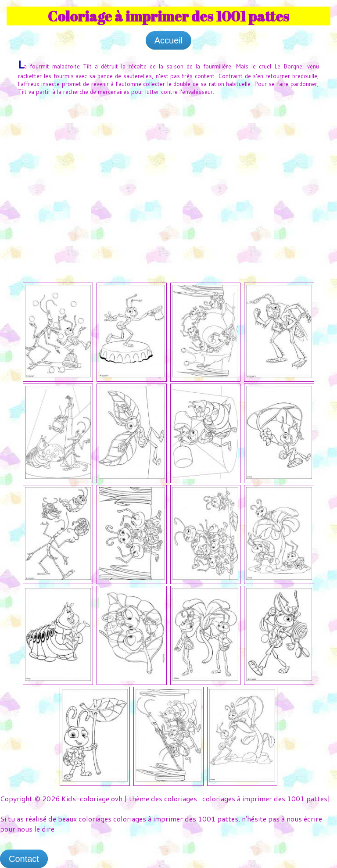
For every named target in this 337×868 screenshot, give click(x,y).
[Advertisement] (168, 169)
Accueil (168, 40)
